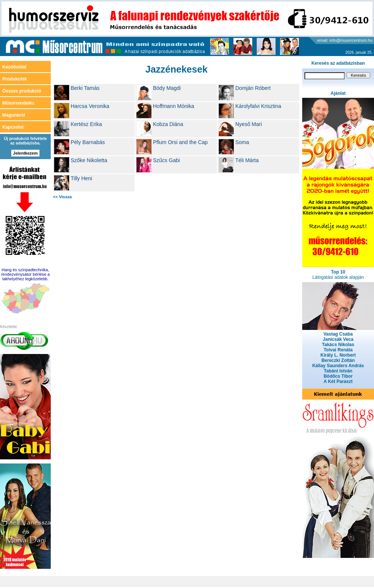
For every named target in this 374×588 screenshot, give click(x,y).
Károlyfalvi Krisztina (258, 106)
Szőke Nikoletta (89, 160)
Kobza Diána (168, 124)
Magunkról (14, 115)
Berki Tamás (85, 88)
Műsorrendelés (18, 103)
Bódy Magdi (167, 88)
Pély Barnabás (88, 142)
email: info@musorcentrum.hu (345, 40)
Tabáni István (338, 371)
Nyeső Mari (249, 124)
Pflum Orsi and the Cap (180, 142)
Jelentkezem (25, 153)
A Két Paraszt (338, 381)
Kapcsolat (13, 127)
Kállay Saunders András (338, 366)
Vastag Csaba (338, 334)
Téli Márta (247, 160)
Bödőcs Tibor (338, 376)
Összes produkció (22, 91)
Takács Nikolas (338, 345)
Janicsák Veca (338, 339)
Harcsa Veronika (90, 106)
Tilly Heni (81, 178)
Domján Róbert (253, 88)
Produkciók (14, 79)
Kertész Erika (86, 124)
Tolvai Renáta (338, 350)
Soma (242, 142)
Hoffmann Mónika (173, 106)
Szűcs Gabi (167, 160)
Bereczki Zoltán (338, 360)
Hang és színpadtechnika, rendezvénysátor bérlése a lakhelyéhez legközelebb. (26, 274)
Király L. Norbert (338, 355)
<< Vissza (62, 197)
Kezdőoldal (14, 67)
